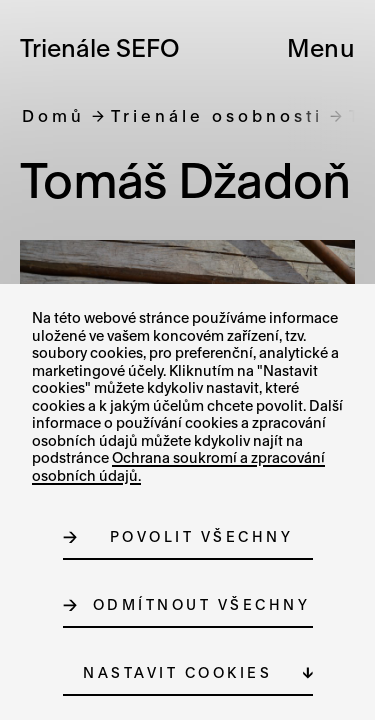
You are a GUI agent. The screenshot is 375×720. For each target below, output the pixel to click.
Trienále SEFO (100, 47)
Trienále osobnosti (217, 115)
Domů (53, 115)
